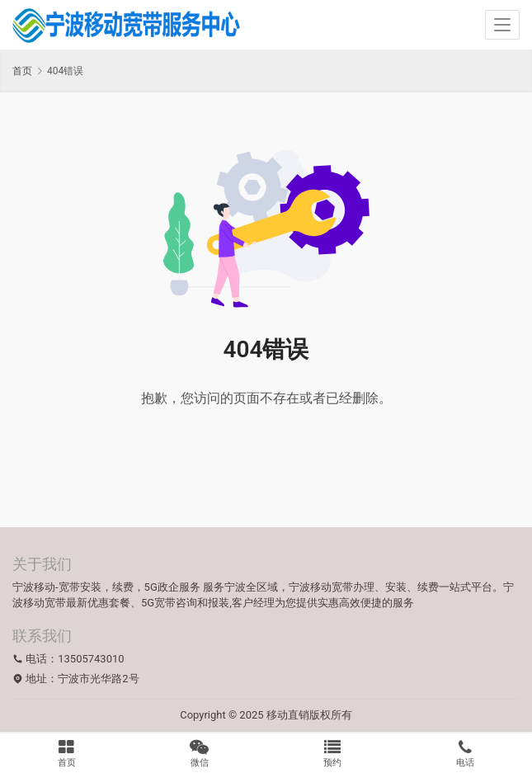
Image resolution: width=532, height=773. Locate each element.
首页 (22, 71)
